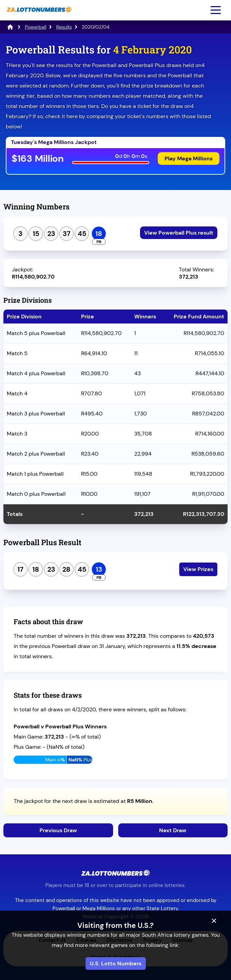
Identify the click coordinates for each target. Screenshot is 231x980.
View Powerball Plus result (179, 233)
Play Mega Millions (189, 159)
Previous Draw (58, 830)
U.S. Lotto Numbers (116, 963)
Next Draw (173, 830)
